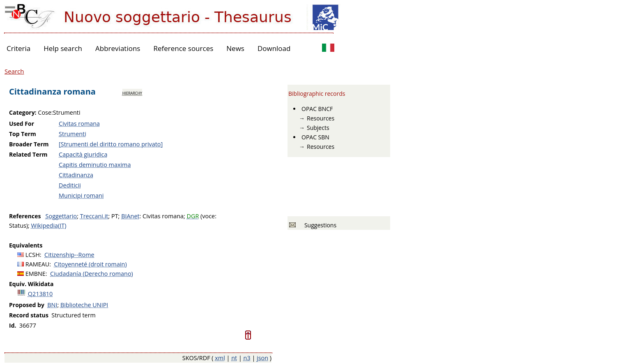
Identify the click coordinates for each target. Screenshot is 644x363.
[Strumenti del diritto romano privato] (111, 144)
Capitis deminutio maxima (95, 165)
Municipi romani (81, 195)
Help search (63, 48)
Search (14, 71)
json (262, 358)
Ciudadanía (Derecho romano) (92, 274)
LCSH (33, 255)
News (235, 48)
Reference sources (183, 48)
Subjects (318, 128)
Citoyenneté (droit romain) (91, 264)
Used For (22, 124)
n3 (247, 358)
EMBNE (36, 274)
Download (274, 48)
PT (115, 216)
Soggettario (61, 216)
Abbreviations (118, 48)
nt (234, 358)
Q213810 (40, 294)
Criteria (18, 48)
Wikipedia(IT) (49, 225)
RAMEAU (38, 264)
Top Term (23, 134)
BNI (52, 305)
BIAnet (130, 216)
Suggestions (319, 225)
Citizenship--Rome (69, 255)
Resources (321, 118)
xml (220, 358)
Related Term (28, 154)
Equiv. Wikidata (31, 284)
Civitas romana (79, 124)
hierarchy (132, 92)
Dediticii (70, 185)
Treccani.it (94, 216)
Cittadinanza (76, 175)
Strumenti (72, 134)
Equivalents (26, 245)
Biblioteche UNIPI (84, 305)
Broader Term (29, 144)
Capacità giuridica (83, 154)
